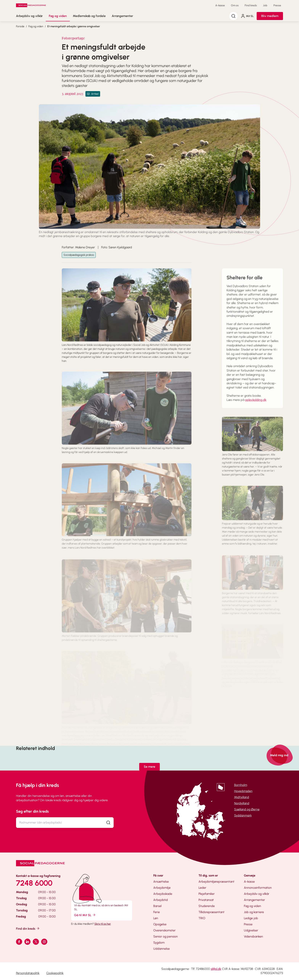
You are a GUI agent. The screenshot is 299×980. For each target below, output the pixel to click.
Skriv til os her (103, 924)
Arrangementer (122, 16)
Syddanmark (243, 815)
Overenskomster (164, 930)
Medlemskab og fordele (89, 16)
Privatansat (206, 900)
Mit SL (247, 16)
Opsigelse (160, 924)
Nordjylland (242, 803)
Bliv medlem (270, 16)
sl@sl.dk (216, 969)
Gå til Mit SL (85, 915)
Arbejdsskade (163, 894)
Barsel (157, 906)
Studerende (207, 906)
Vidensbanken (253, 936)
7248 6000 (34, 883)
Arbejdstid (161, 900)
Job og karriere (254, 912)
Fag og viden (58, 16)
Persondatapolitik (28, 973)
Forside (20, 26)
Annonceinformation (258, 888)
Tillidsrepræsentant (211, 912)
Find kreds (251, 5)
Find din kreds (28, 928)
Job (265, 5)
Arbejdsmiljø (162, 888)
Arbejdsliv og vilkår (29, 16)
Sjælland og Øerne (247, 809)
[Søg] (233, 16)
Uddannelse (162, 949)
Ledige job (251, 918)
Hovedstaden (243, 791)
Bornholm (241, 785)
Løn (156, 918)
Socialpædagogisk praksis (79, 255)
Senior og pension (166, 936)
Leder (202, 888)
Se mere (149, 767)
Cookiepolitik (55, 973)
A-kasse (220, 5)
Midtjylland (242, 797)
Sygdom (159, 943)
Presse (277, 5)
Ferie (157, 912)
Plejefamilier (207, 894)
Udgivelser (251, 930)
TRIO (202, 918)
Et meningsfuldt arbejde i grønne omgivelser (74, 26)
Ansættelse (161, 882)
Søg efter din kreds (32, 811)
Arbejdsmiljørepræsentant (216, 882)
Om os (235, 5)
